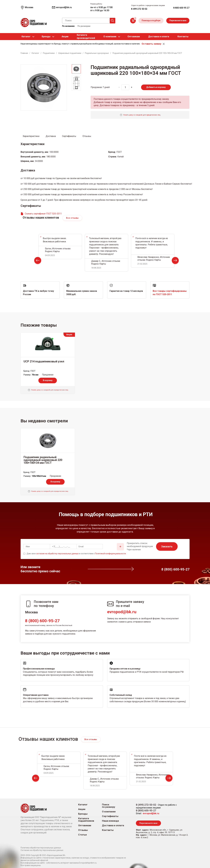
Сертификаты (110, 816)
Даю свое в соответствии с (76, 554)
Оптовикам (134, 37)
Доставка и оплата (159, 37)
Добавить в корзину (156, 87)
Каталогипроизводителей (86, 37)
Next (175, 261)
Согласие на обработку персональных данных (42, 850)
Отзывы (83, 830)
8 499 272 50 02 (139, 9)
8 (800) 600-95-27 (42, 621)
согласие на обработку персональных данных (57, 554)
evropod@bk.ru (122, 612)
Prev (38, 261)
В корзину (48, 380)
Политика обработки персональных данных (41, 848)
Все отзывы (72, 218)
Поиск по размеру (109, 806)
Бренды (46, 37)
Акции (65, 37)
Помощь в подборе (151, 20)
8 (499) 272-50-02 (146, 805)
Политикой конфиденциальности (110, 554)
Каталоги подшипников (86, 820)
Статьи (82, 835)
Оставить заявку (151, 44)
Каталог (26, 37)
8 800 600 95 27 (181, 8)
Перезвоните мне (178, 20)
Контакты (183, 37)
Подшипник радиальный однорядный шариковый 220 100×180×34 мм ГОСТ (43, 460)
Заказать (167, 546)
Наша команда (110, 821)
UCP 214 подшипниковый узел (44, 361)
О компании (110, 37)
